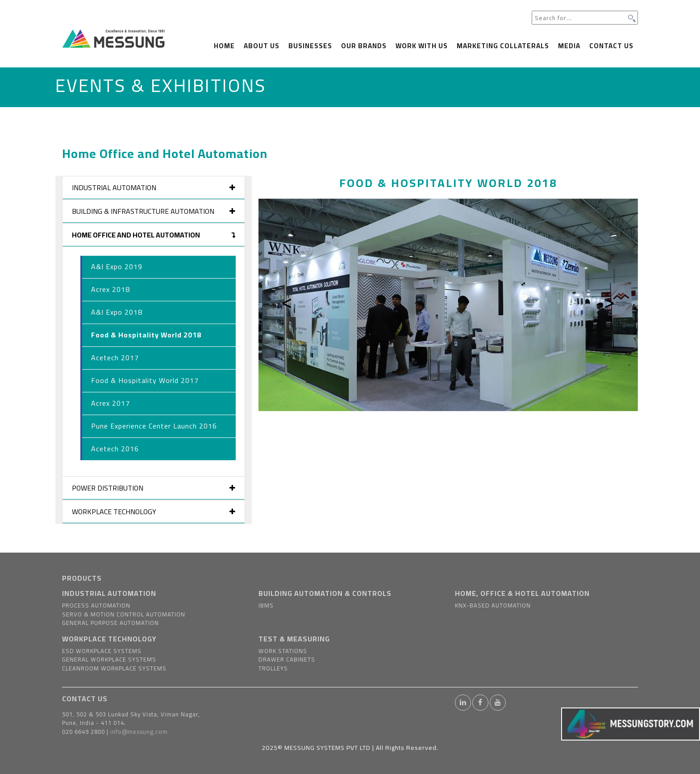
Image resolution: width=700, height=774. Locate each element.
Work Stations (283, 651)
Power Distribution (154, 488)
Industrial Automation (154, 187)
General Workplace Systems (109, 659)
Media (569, 46)
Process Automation (96, 605)
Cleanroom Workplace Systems (114, 668)
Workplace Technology (154, 512)
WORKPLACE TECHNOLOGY (109, 639)
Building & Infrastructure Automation (154, 211)
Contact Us (611, 46)
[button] (287, 305)
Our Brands (364, 46)
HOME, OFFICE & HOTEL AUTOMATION (522, 593)
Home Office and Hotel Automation (154, 235)
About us (262, 46)
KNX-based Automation (493, 605)
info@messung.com (139, 732)
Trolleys (273, 668)
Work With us (422, 46)
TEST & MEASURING (294, 639)
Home (224, 46)
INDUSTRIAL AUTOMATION (109, 593)
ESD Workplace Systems (102, 651)
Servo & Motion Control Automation (124, 614)
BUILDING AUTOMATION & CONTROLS (325, 593)
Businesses (310, 46)
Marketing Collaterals (503, 46)
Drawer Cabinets (287, 659)
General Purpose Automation (110, 623)
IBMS (266, 605)
